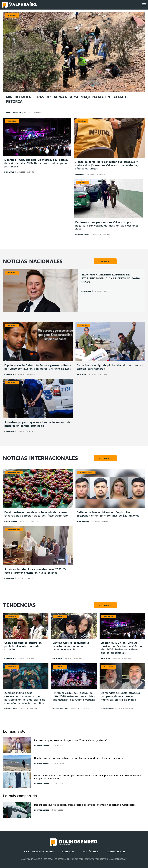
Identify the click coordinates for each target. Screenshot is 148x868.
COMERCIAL (68, 852)
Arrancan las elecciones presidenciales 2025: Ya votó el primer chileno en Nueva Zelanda (35, 571)
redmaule (9, 172)
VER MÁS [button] (105, 261)
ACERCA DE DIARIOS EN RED (38, 852)
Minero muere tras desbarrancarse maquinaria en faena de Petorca (68, 99)
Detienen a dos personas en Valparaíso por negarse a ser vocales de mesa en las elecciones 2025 (107, 226)
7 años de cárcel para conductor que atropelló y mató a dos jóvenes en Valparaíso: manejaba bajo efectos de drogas (108, 165)
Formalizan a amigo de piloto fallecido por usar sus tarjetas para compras (110, 367)
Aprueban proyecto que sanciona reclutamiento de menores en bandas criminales (37, 424)
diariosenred (11, 521)
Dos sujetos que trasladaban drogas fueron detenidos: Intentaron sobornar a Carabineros (85, 805)
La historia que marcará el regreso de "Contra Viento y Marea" (70, 740)
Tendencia (12, 121)
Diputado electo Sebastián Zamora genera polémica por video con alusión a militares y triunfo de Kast (38, 367)
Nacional (12, 273)
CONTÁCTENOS (91, 852)
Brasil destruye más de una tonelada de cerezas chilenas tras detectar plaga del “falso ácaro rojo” (37, 514)
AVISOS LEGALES (116, 852)
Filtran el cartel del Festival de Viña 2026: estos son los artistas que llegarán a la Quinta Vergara (74, 696)
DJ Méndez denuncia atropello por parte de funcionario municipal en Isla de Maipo (120, 696)
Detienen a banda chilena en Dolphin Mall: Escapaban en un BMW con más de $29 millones (108, 514)
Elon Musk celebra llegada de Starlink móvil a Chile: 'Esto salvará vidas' (111, 278)
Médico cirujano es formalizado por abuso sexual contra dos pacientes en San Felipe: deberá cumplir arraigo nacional (88, 777)
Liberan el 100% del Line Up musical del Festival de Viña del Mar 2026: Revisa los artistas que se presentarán (36, 163)
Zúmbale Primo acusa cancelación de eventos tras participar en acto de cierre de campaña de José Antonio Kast (25, 698)
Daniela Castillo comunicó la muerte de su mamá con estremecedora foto (71, 646)
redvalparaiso (13, 113)
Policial (82, 121)
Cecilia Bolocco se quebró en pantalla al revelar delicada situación (23, 646)
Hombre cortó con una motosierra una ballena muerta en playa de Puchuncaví (79, 758)
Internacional (14, 472)
